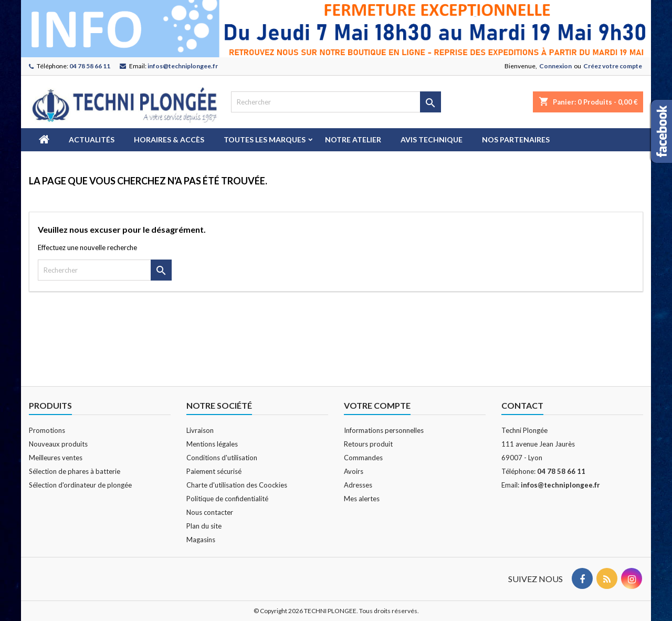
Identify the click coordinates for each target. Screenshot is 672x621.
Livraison (200, 430)
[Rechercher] (336, 102)
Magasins (201, 540)
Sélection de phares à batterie (75, 471)
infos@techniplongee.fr (183, 66)
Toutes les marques (265, 139)
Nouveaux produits (58, 444)
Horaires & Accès (169, 139)
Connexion (555, 66)
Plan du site (204, 526)
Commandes (363, 458)
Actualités (92, 139)
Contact (522, 405)
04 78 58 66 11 (90, 66)
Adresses (358, 485)
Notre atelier (353, 139)
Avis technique (432, 139)
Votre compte (377, 405)
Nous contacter (210, 512)
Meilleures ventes (56, 458)
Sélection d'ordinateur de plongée (80, 485)
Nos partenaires (516, 139)
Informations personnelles (384, 430)
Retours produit (368, 444)
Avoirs (354, 471)
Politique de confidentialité (227, 499)
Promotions (47, 430)
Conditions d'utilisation (222, 458)
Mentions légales (212, 444)
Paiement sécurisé (214, 471)
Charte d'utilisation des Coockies (237, 485)
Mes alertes (362, 499)
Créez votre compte (613, 66)
